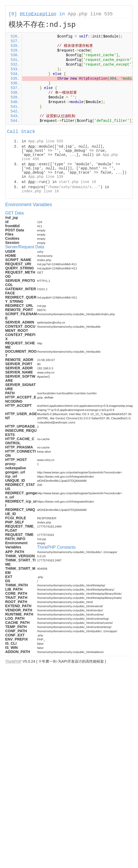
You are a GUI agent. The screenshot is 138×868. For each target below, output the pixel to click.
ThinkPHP (13, 661)
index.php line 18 (40, 191)
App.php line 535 (90, 14)
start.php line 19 (77, 182)
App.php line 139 (46, 177)
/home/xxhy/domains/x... (73, 187)
